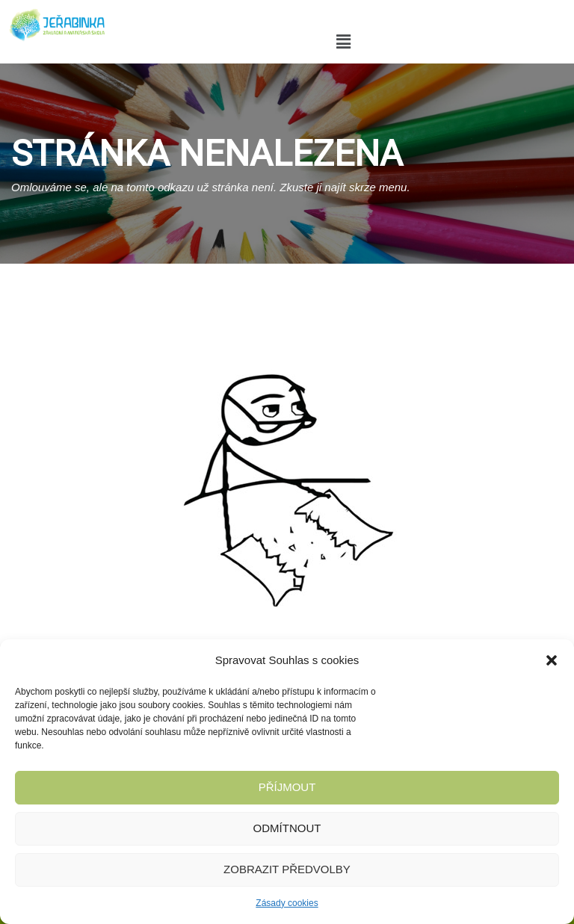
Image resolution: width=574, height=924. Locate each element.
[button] (552, 660)
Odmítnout (287, 828)
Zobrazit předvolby (287, 869)
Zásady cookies (287, 903)
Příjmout (287, 787)
